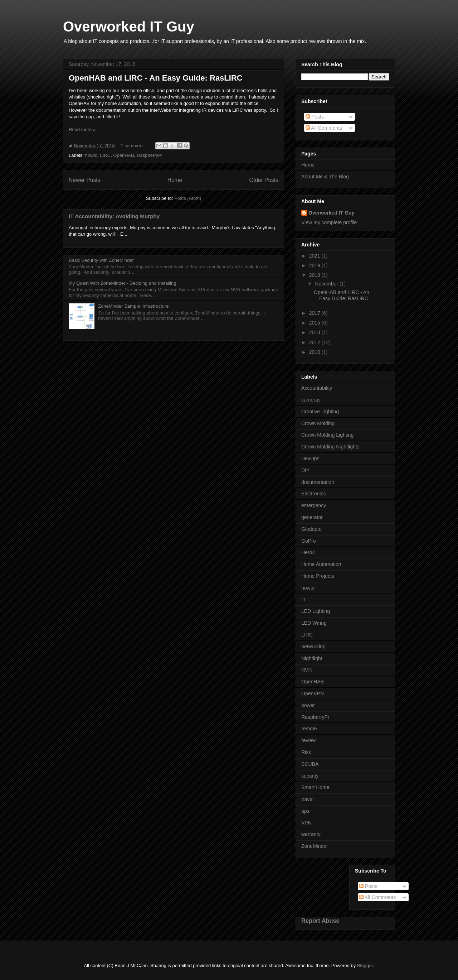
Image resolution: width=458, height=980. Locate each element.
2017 (315, 313)
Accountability (317, 388)
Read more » (82, 129)
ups (305, 811)
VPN (306, 823)
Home (175, 180)
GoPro (308, 541)
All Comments (324, 128)
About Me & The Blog (325, 177)
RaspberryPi (150, 155)
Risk (306, 752)
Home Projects (318, 576)
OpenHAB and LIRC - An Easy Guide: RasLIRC (156, 78)
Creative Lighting (320, 412)
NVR (307, 670)
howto (91, 155)
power (308, 705)
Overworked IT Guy (129, 27)
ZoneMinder (315, 846)
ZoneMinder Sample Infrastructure (133, 306)
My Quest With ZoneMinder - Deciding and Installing (123, 283)
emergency (314, 505)
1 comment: (133, 146)
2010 (315, 352)
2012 (315, 342)
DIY (305, 470)
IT (303, 600)
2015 (315, 323)
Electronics (313, 494)
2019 (315, 265)
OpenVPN (313, 693)
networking (313, 647)
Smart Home (315, 787)
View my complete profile (329, 222)
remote (309, 729)
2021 (315, 256)
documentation (318, 482)
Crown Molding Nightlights (330, 447)
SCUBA (310, 764)
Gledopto (311, 529)
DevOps (310, 458)
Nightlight (312, 658)
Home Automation (321, 564)
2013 (315, 332)
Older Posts (264, 180)
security (310, 776)
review (308, 740)
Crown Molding (318, 423)
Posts (315, 117)
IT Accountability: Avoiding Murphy (114, 216)
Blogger (365, 965)
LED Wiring (314, 623)
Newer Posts (84, 180)
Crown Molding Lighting (327, 435)
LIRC (105, 155)
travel (307, 799)
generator (312, 517)
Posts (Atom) (188, 198)
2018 (315, 275)
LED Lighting (316, 611)
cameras (311, 400)
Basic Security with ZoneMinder (101, 260)
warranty (311, 834)
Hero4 (308, 552)
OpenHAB (124, 155)
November (327, 284)
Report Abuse (320, 921)
